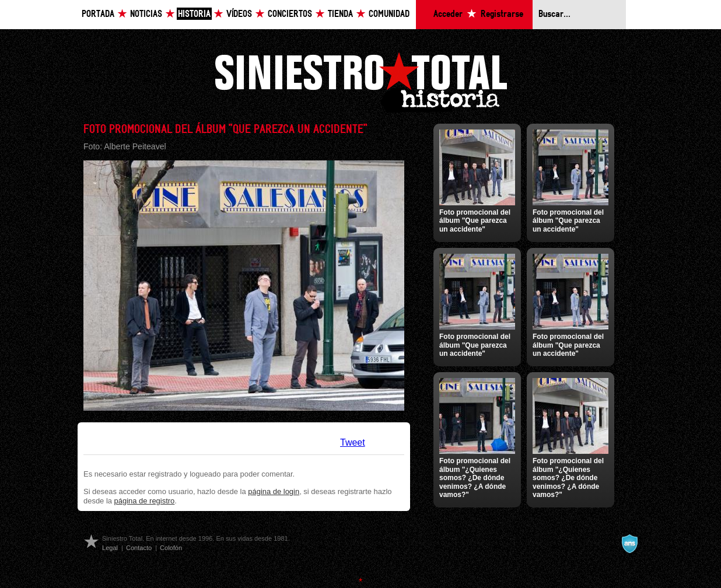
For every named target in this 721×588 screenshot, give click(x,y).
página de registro (145, 501)
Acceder (448, 14)
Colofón (171, 548)
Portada (98, 14)
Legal (110, 548)
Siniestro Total (360, 81)
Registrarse (502, 14)
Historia (194, 14)
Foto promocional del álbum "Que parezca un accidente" (475, 221)
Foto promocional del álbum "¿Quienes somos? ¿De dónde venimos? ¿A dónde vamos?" (475, 478)
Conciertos (290, 14)
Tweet (353, 442)
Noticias (146, 14)
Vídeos (239, 14)
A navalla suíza (629, 544)
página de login (274, 491)
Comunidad (389, 14)
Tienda (340, 14)
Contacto (139, 548)
